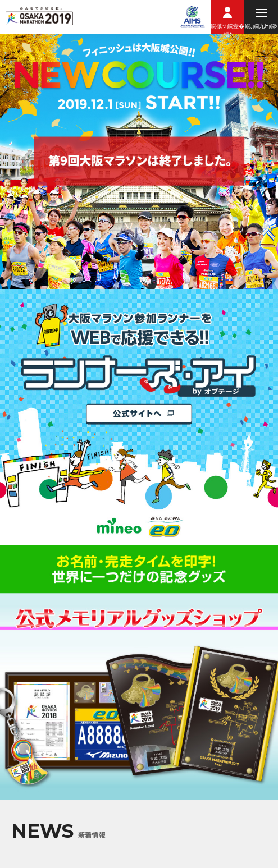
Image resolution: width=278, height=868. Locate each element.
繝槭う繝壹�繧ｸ (227, 27)
